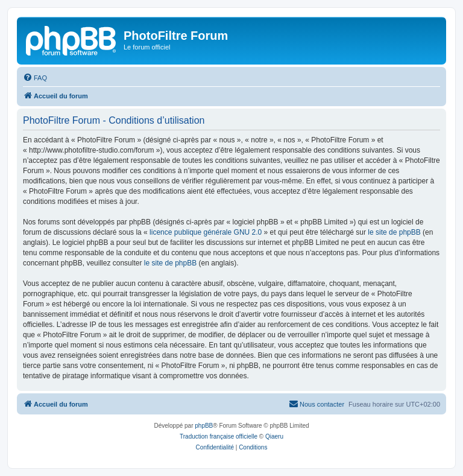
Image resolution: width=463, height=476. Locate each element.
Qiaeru (274, 436)
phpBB (204, 426)
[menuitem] (35, 78)
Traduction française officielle (219, 436)
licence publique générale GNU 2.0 (206, 232)
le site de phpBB (394, 232)
